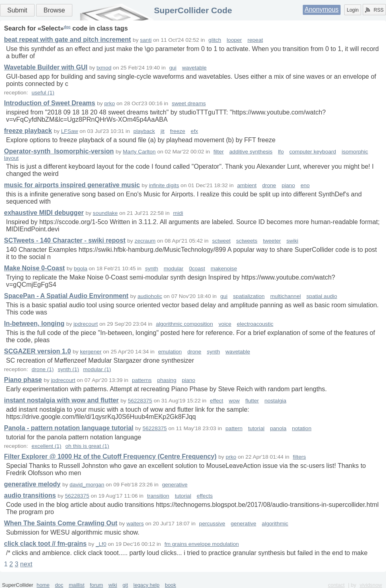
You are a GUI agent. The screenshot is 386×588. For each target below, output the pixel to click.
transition (158, 496)
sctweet (221, 241)
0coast (197, 268)
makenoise (224, 268)
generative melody (32, 484)
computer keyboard (312, 152)
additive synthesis (251, 152)
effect (217, 401)
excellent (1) (46, 446)
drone (269, 185)
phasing (167, 380)
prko (109, 103)
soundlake (105, 213)
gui (173, 68)
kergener (91, 352)
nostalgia (275, 401)
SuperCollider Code (193, 10)
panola (278, 428)
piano (288, 185)
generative (175, 485)
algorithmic (275, 524)
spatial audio (322, 296)
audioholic (150, 296)
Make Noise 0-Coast (34, 268)
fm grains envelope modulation (202, 544)
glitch (215, 40)
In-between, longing (34, 324)
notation (302, 428)
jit (162, 131)
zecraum (145, 241)
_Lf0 (101, 544)
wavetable (194, 68)
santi (146, 40)
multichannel (285, 296)
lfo (281, 152)
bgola (81, 268)
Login (352, 10)
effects (205, 496)
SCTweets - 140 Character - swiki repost (65, 240)
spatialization (249, 296)
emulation (170, 352)
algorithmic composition (185, 324)
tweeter (272, 241)
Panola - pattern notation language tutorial (69, 428)
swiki (292, 241)
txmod (104, 68)
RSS (374, 10)
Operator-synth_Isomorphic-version (59, 151)
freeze (178, 131)
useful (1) (43, 93)
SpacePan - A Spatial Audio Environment (66, 296)
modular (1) (97, 369)
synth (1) (69, 369)
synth (152, 268)
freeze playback (28, 131)
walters (135, 524)
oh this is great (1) (87, 446)
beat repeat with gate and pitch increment (68, 40)
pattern (234, 428)
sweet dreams (189, 103)
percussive (212, 524)
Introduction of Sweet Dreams (50, 103)
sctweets (247, 241)
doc (67, 27)
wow (234, 401)
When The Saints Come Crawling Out (61, 523)
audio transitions (30, 495)
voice (225, 324)
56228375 (140, 401)
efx (194, 131)
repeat (255, 40)
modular (173, 268)
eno (305, 185)
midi (178, 213)
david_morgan (87, 485)
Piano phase (23, 380)
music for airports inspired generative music (72, 185)
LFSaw (70, 131)
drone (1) (42, 369)
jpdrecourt (86, 324)
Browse (54, 10)
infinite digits (164, 185)
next (26, 564)
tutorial (256, 428)
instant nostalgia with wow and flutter (61, 400)
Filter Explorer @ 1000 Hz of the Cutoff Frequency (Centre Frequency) (110, 456)
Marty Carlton (140, 152)
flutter (252, 401)
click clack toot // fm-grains (45, 544)
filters (299, 457)
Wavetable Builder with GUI (46, 67)
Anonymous (322, 9)
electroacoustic (255, 324)
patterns (142, 380)
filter (219, 152)
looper (234, 40)
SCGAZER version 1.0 (37, 351)
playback (144, 131)
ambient (247, 185)
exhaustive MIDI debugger (44, 213)
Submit (17, 10)
